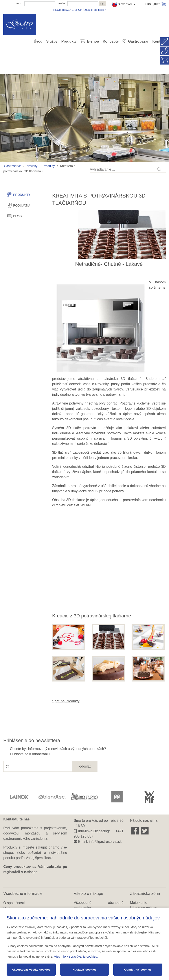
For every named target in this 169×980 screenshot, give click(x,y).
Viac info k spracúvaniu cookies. (76, 957)
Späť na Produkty (66, 701)
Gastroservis (13, 166)
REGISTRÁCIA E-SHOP (68, 10)
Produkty (69, 41)
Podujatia (22, 205)
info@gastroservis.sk (105, 842)
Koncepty (111, 41)
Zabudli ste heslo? (95, 10)
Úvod (38, 41)
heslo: (62, 3)
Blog (17, 216)
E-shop (93, 41)
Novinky (32, 166)
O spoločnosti (14, 903)
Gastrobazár (138, 41)
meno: (19, 3)
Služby (52, 41)
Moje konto (139, 903)
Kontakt (159, 41)
